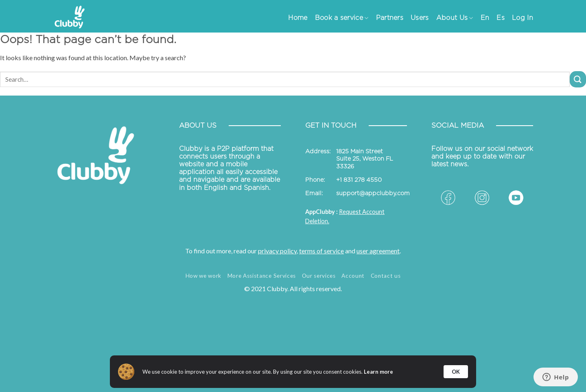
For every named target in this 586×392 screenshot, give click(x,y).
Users (420, 18)
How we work (203, 276)
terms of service (321, 251)
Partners (390, 18)
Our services (319, 276)
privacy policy (277, 251)
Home (298, 18)
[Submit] (578, 79)
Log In (523, 18)
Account (353, 276)
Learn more (378, 372)
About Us (455, 18)
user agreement (378, 251)
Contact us (386, 276)
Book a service (342, 18)
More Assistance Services (262, 276)
